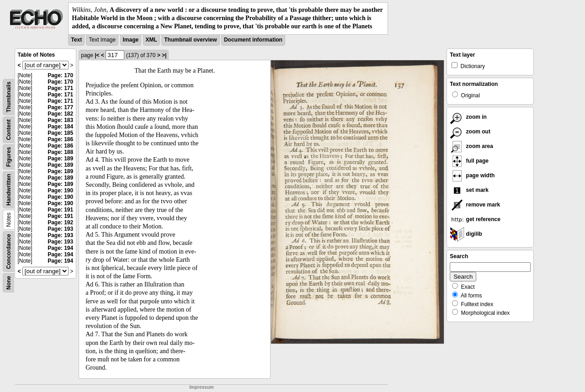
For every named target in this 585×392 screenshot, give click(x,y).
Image (131, 40)
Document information (253, 40)
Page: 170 (60, 75)
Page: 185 (60, 133)
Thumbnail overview (190, 40)
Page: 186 (60, 139)
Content (9, 130)
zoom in (468, 117)
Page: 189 (60, 159)
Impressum (201, 387)
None (9, 283)
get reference (475, 219)
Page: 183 (60, 120)
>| (164, 55)
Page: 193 (60, 229)
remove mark (475, 205)
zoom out (470, 132)
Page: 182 (60, 114)
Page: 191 (60, 210)
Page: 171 (60, 88)
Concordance (9, 252)
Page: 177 (60, 107)
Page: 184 (60, 127)
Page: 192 (60, 222)
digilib (466, 234)
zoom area (471, 146)
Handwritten (9, 189)
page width (472, 175)
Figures (9, 156)
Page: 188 (60, 152)
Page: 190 (60, 191)
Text (76, 40)
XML (152, 40)
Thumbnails (9, 97)
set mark (469, 190)
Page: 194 (60, 248)
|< (97, 55)
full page (469, 161)
